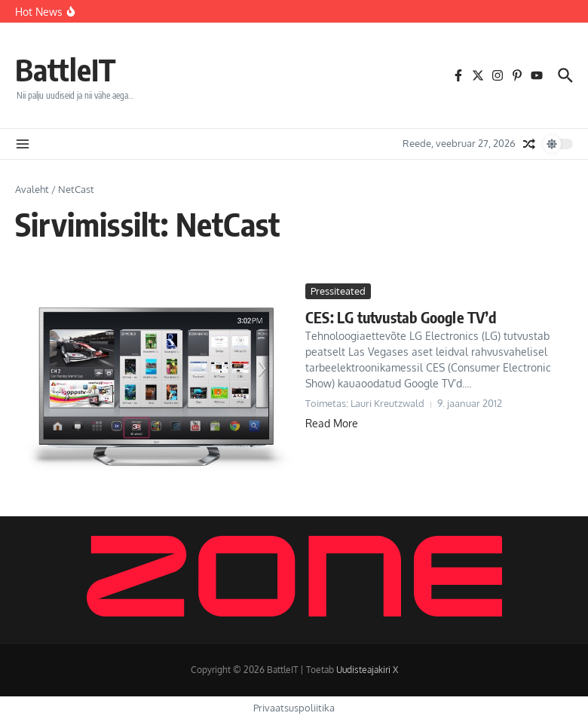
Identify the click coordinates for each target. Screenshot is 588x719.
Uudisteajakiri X (367, 670)
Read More (332, 423)
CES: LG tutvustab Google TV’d (401, 317)
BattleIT (66, 69)
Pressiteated (338, 291)
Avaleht (32, 189)
